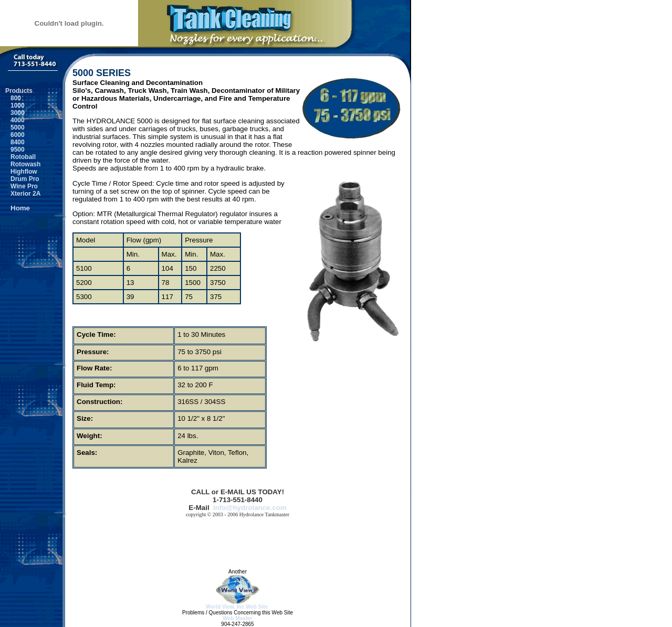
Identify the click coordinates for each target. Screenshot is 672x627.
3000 (15, 113)
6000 (15, 135)
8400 (15, 142)
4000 (15, 120)
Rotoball (20, 157)
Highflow (21, 172)
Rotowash (23, 164)
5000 (15, 127)
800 (13, 98)
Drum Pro (22, 179)
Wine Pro (22, 186)
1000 (15, 105)
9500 (15, 150)
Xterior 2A (23, 194)
